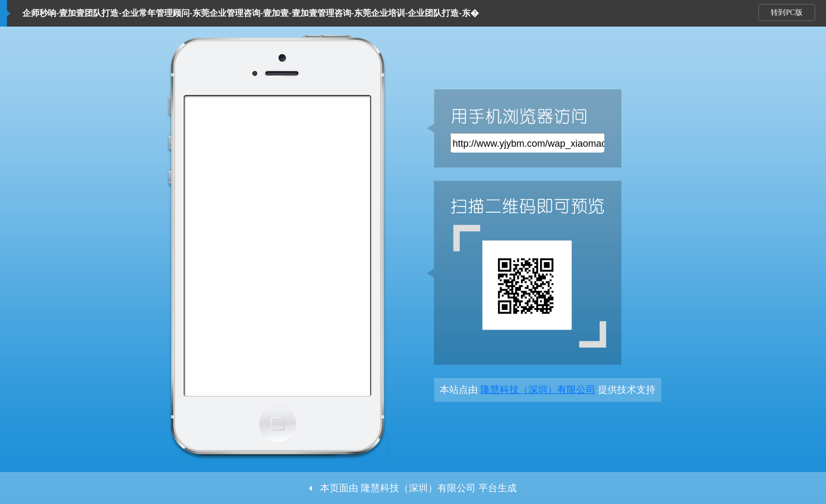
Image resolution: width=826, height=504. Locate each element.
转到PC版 (786, 12)
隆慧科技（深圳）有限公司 (538, 390)
